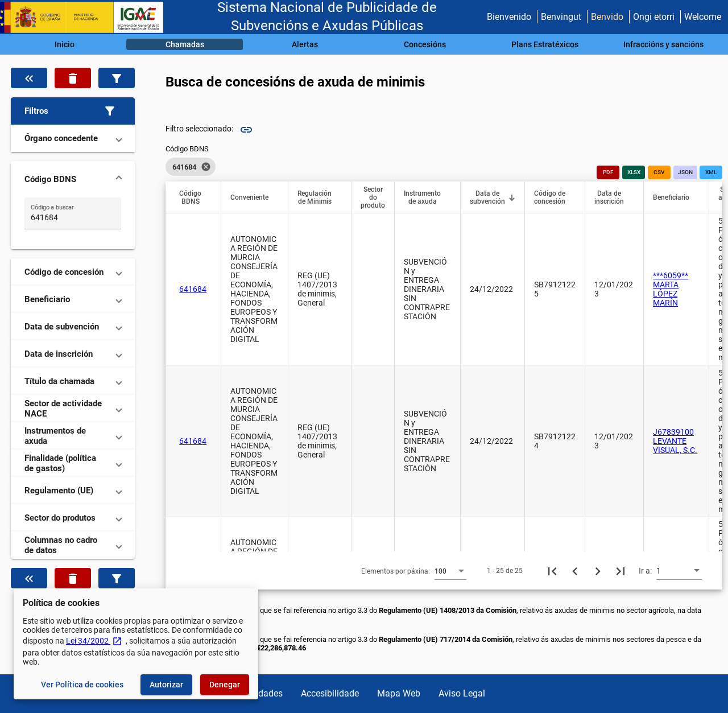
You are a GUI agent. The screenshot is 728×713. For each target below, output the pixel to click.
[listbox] (191, 167)
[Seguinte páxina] (598, 571)
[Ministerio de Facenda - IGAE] (87, 17)
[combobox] (450, 571)
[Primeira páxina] (552, 571)
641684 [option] (191, 167)
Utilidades (263, 693)
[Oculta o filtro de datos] (29, 78)
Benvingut (561, 17)
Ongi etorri (654, 17)
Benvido (607, 17)
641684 (193, 289)
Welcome (703, 17)
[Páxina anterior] (575, 571)
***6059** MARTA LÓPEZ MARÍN (671, 289)
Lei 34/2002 (94, 641)
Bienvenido (509, 17)
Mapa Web (399, 693)
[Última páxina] (621, 571)
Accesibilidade (330, 693)
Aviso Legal (462, 693)
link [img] (246, 130)
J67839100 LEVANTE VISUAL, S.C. (675, 441)
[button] (73, 111)
